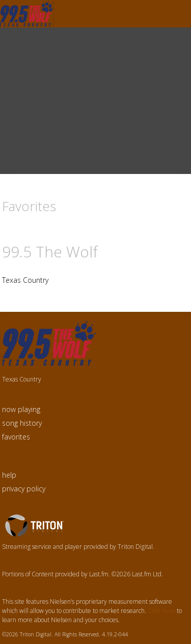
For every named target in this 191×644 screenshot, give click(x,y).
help (9, 475)
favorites (16, 437)
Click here (161, 611)
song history (22, 423)
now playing (21, 409)
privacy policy (24, 489)
